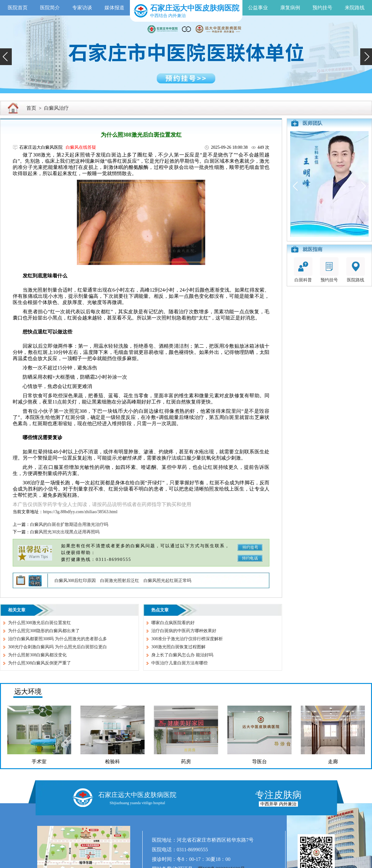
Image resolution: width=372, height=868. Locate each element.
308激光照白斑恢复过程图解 (178, 647)
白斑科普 (303, 270)
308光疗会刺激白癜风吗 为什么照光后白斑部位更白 (58, 647)
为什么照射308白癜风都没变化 (37, 655)
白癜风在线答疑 (81, 147)
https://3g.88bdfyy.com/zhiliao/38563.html (80, 512)
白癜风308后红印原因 (75, 581)
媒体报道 (114, 8)
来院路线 (355, 8)
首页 (31, 108)
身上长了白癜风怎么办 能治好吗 (182, 655)
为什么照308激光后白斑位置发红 (40, 623)
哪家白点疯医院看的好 (173, 623)
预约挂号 (322, 8)
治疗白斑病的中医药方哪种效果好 (184, 631)
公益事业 (258, 8)
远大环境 (28, 692)
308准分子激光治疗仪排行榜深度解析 (187, 639)
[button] (6, 57)
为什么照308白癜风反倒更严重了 (40, 663)
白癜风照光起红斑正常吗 (167, 581)
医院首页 (18, 8)
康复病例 (290, 8)
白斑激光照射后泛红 (120, 581)
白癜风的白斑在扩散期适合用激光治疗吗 (69, 524)
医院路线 (356, 270)
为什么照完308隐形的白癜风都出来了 (44, 631)
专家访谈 (82, 8)
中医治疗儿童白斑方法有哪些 (179, 663)
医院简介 (50, 8)
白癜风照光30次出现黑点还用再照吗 (65, 532)
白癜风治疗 (56, 108)
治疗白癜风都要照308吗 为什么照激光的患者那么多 (58, 639)
